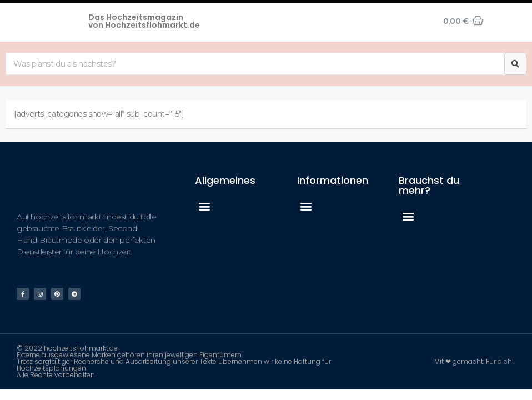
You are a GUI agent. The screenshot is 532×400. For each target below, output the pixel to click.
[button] (204, 206)
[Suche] (515, 64)
